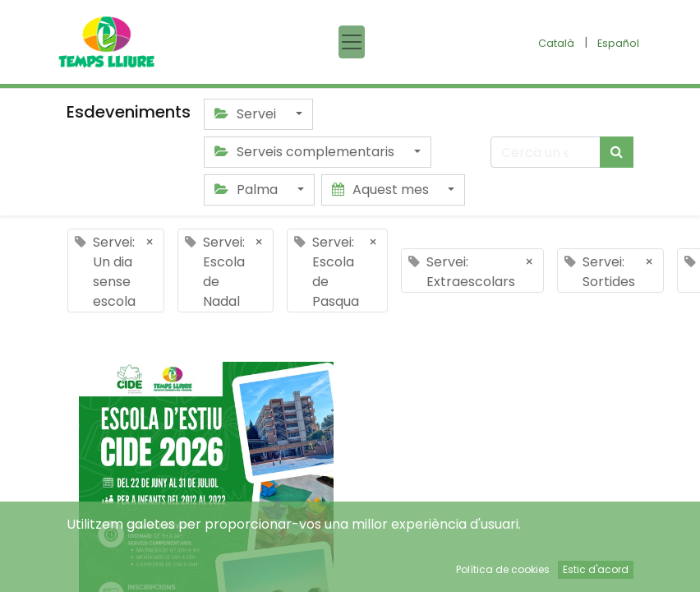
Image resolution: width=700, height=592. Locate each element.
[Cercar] (617, 152)
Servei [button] (247, 114)
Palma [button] (248, 190)
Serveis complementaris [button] (306, 152)
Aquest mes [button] (382, 190)
